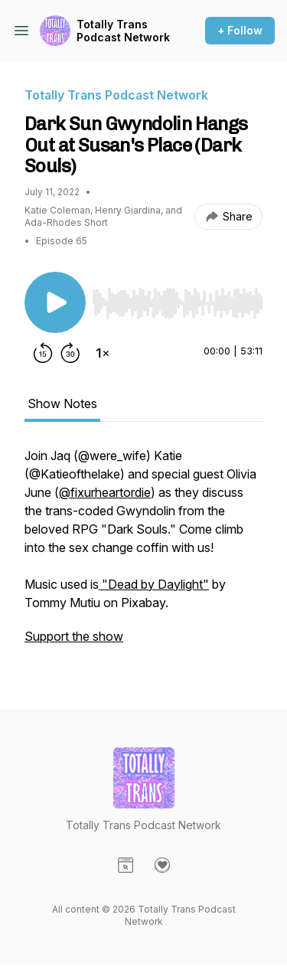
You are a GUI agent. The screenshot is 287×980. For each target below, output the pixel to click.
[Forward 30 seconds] (70, 353)
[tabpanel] (143, 554)
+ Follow (240, 30)
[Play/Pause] (55, 302)
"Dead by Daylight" (154, 584)
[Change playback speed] (103, 353)
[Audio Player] (177, 299)
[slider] (177, 303)
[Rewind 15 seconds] (43, 353)
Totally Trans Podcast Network (123, 31)
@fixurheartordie (105, 492)
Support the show (74, 636)
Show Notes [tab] (62, 403)
